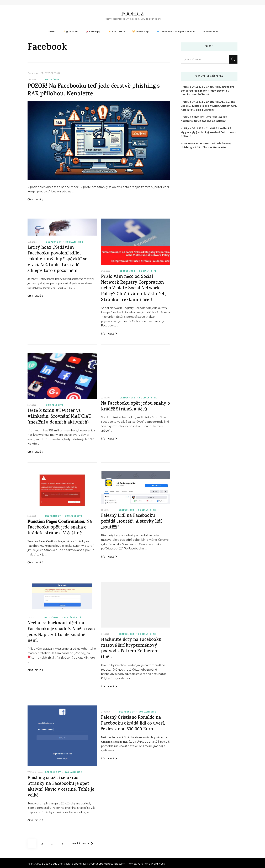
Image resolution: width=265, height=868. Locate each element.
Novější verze (82, 842)
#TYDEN (115, 32)
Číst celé (36, 200)
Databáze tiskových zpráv (175, 32)
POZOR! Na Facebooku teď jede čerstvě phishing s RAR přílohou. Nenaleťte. (96, 90)
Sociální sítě (74, 242)
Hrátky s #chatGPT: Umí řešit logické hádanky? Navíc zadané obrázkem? (204, 119)
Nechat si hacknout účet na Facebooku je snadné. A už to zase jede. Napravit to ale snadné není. (62, 631)
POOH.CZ (132, 14)
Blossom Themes (125, 862)
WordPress (158, 862)
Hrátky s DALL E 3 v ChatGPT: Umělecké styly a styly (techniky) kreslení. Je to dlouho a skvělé (209, 132)
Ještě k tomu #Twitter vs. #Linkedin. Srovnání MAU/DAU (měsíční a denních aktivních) (61, 416)
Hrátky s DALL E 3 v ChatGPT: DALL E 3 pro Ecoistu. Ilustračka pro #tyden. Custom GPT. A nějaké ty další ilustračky (209, 106)
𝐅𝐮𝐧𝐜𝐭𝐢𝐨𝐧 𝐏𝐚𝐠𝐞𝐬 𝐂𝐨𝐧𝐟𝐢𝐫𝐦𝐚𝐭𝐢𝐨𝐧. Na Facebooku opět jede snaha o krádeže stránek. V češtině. (61, 527)
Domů (51, 32)
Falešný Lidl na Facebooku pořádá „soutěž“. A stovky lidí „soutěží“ (132, 521)
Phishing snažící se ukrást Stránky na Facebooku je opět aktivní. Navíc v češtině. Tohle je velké (62, 786)
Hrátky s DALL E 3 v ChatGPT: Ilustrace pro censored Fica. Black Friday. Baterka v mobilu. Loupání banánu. (208, 91)
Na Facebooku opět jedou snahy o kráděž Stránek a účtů (134, 406)
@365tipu (70, 32)
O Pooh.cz (209, 32)
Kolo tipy (93, 32)
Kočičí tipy (141, 32)
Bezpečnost (53, 80)
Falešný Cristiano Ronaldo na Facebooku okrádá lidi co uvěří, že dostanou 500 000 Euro (134, 723)
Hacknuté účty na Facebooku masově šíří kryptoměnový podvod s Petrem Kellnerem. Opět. (132, 648)
